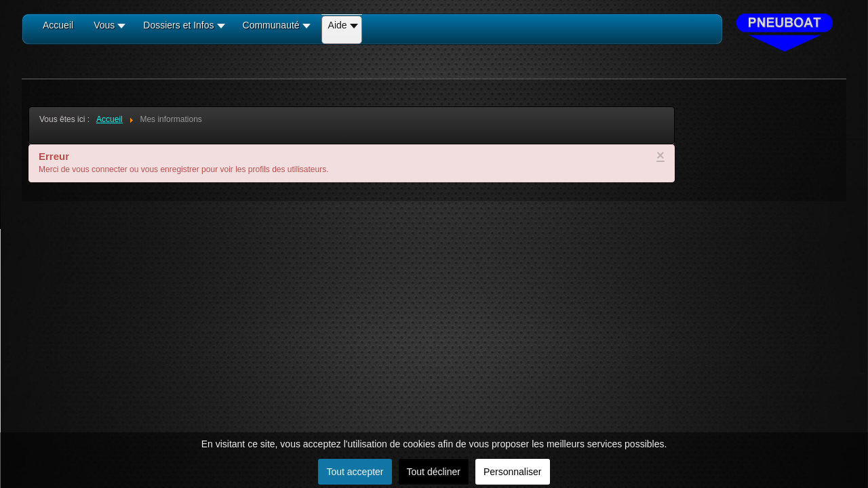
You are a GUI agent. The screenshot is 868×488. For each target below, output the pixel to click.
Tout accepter (355, 472)
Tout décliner (434, 472)
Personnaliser (513, 472)
